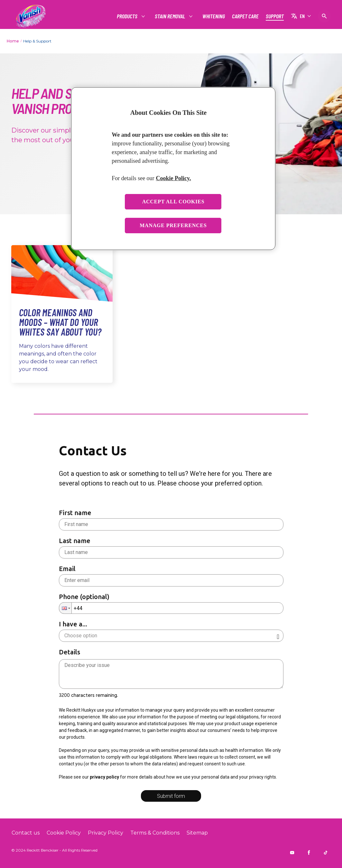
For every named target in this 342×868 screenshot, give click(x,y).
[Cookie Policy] (64, 833)
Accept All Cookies (173, 202)
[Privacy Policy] (106, 833)
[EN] (301, 16)
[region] (173, 169)
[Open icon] (324, 16)
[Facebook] (309, 853)
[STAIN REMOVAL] (170, 16)
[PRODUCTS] (127, 16)
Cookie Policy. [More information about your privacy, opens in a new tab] (174, 178)
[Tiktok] (326, 853)
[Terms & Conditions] (155, 833)
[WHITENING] (214, 16)
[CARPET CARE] (245, 16)
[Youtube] (292, 853)
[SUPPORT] (275, 16)
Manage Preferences (173, 225)
